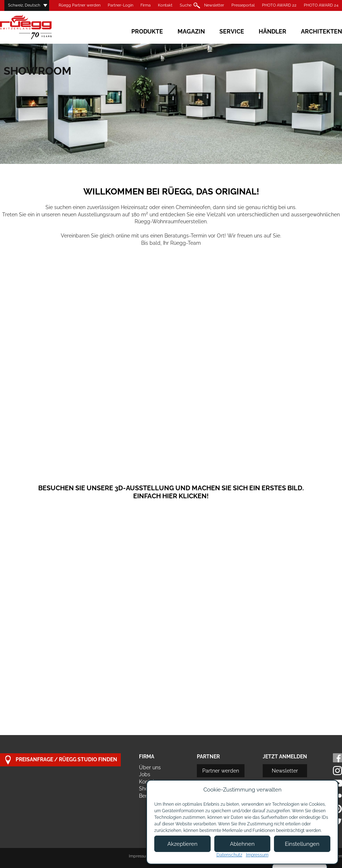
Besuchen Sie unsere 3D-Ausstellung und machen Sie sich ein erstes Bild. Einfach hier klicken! (171, 492)
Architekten (321, 32)
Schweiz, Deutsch (24, 5)
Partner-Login (120, 5)
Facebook (337, 758)
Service (232, 32)
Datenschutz (229, 855)
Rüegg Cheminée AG (36, 27)
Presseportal (243, 5)
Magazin (191, 32)
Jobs (145, 774)
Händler (273, 32)
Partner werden (221, 771)
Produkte (147, 32)
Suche (186, 5)
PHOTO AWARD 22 (279, 5)
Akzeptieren (182, 844)
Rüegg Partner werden (79, 5)
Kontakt (165, 5)
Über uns (150, 767)
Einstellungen (302, 844)
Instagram (337, 771)
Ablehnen (242, 844)
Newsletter (214, 5)
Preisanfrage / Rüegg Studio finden (60, 760)
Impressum (139, 856)
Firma (146, 5)
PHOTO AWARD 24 (321, 5)
